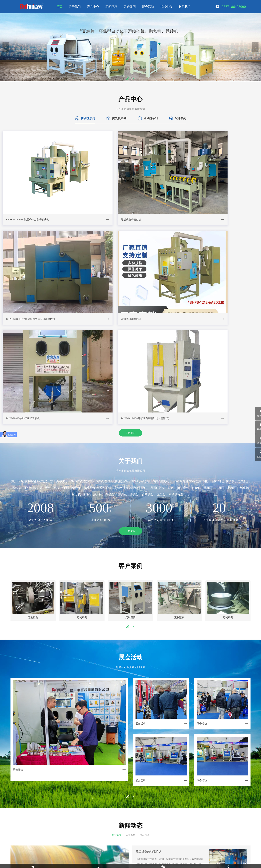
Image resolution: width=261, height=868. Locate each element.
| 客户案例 (99, 827)
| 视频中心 (123, 827)
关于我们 (75, 7)
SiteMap (82, 853)
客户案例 (130, 7)
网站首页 (52, 827)
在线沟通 (152, 854)
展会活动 (148, 7)
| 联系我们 (135, 827)
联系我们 (185, 7)
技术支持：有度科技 (57, 862)
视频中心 (166, 7)
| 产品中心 (74, 827)
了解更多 (130, 292)
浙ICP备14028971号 (66, 853)
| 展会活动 (111, 827)
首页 (59, 7)
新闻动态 (111, 7)
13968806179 (63, 844)
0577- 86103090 (152, 841)
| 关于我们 (62, 827)
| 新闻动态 (87, 827)
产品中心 (93, 7)
